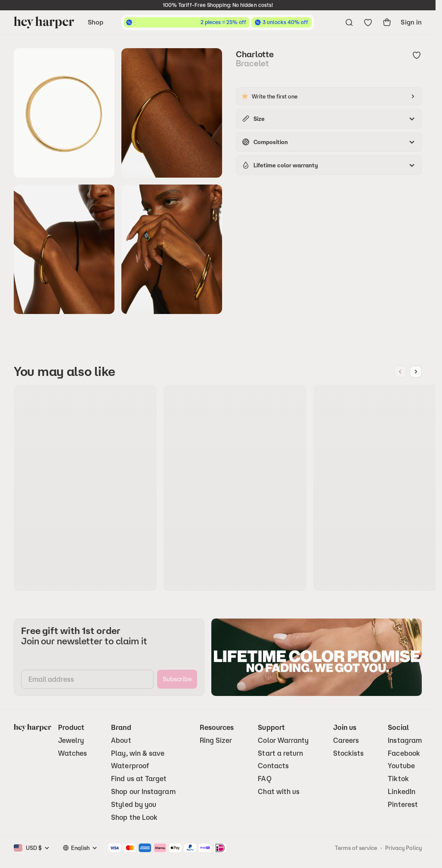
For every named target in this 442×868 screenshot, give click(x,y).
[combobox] (38, 848)
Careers (346, 740)
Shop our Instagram (143, 792)
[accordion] (329, 119)
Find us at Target (139, 779)
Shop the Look (134, 817)
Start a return (280, 753)
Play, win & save (138, 753)
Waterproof (130, 766)
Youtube (401, 766)
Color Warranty (283, 740)
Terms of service (356, 848)
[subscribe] (177, 679)
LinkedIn (402, 792)
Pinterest (403, 805)
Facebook (404, 753)
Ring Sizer (216, 740)
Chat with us (279, 792)
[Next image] (416, 372)
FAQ (264, 779)
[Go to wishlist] (368, 22)
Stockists (349, 753)
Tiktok (398, 779)
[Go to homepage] (44, 22)
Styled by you (134, 805)
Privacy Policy (403, 848)
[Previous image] (400, 372)
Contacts (273, 766)
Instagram (405, 740)
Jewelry (71, 740)
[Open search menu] (349, 22)
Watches (73, 753)
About (121, 740)
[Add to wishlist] (417, 56)
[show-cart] (387, 22)
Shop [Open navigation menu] (96, 22)
